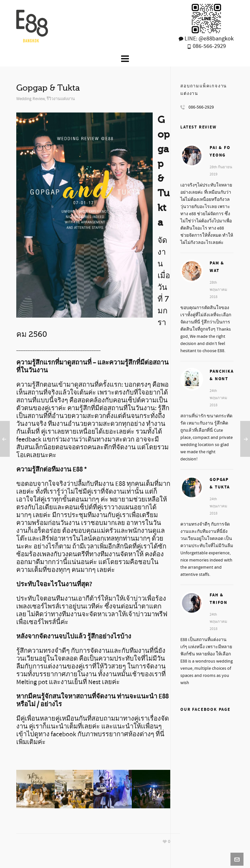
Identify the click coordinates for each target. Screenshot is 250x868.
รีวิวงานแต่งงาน (61, 99)
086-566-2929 (209, 46)
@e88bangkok (216, 39)
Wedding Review (30, 99)
